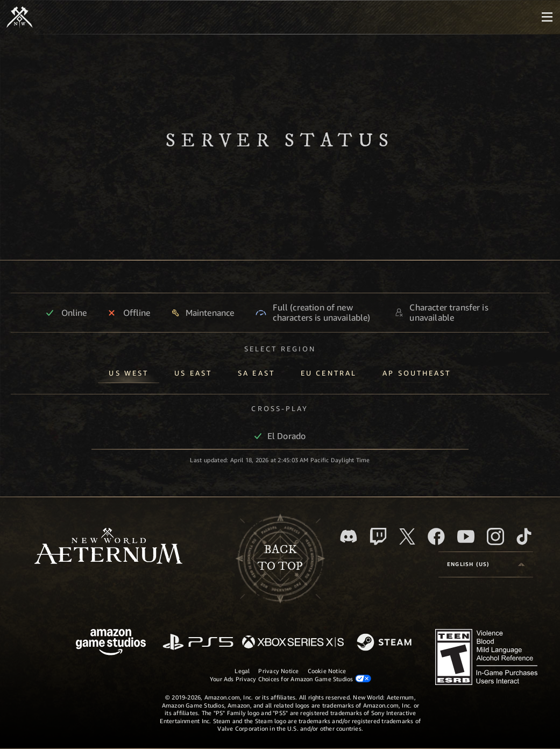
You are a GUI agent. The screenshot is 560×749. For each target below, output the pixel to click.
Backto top (280, 558)
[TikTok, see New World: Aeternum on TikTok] (524, 536)
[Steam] (385, 643)
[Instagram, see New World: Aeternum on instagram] (495, 536)
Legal (242, 671)
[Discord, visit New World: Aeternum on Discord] (349, 536)
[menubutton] (547, 17)
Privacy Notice (278, 671)
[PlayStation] (198, 643)
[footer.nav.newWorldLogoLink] (108, 547)
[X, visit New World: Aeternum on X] (407, 536)
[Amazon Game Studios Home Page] (111, 643)
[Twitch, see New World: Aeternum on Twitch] (378, 536)
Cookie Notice (327, 671)
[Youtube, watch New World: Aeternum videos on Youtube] (466, 536)
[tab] (129, 371)
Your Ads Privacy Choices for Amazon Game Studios (290, 679)
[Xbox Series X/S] (293, 643)
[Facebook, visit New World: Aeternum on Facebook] (436, 536)
